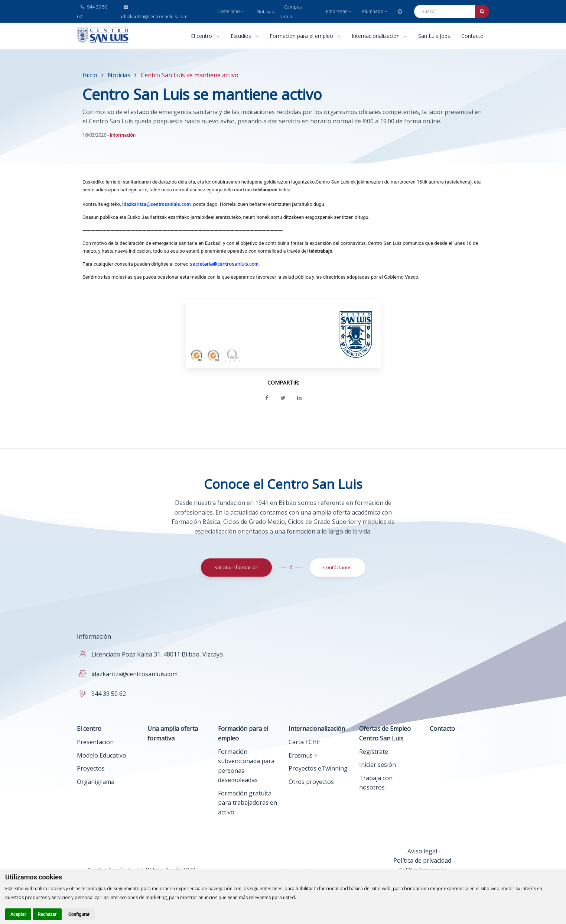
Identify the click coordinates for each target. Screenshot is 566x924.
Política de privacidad (422, 860)
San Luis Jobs (434, 36)
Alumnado (375, 11)
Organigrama (96, 782)
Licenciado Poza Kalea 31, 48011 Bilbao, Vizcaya (157, 654)
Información (123, 135)
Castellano (231, 11)
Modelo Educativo (102, 755)
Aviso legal (422, 851)
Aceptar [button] (18, 914)
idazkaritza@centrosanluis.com (134, 674)
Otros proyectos (311, 782)
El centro (205, 36)
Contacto (472, 36)
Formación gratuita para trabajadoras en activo (248, 803)
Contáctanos (337, 567)
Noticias (265, 12)
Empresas (339, 11)
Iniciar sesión (378, 765)
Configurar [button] (79, 914)
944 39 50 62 (109, 694)
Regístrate (374, 752)
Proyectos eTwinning (318, 768)
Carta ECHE (304, 742)
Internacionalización (379, 36)
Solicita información (236, 567)
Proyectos (91, 768)
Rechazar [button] (47, 914)
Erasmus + (303, 755)
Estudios (245, 36)
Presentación (95, 742)
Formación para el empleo (305, 36)
